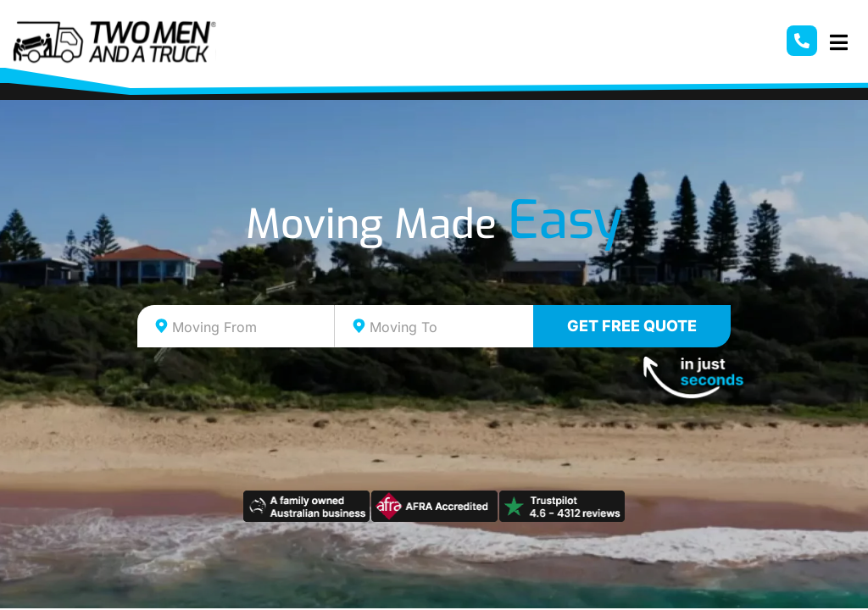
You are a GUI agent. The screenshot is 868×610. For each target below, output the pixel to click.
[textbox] (251, 327)
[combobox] (236, 326)
